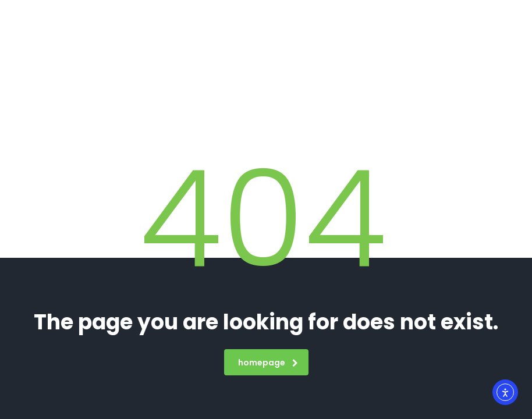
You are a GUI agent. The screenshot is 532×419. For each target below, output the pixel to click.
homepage (268, 363)
